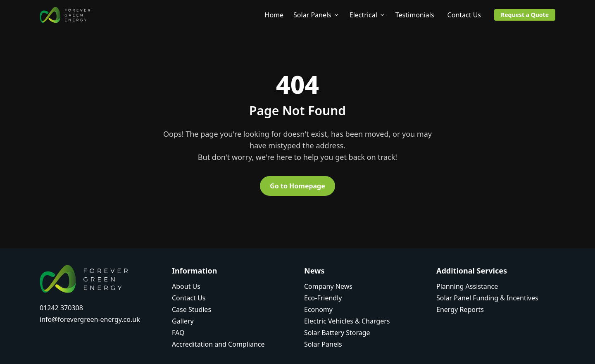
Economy (318, 309)
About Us (186, 286)
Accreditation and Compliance (218, 344)
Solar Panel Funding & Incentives (487, 298)
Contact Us (464, 15)
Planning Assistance (467, 286)
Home (274, 15)
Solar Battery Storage (337, 333)
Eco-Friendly (323, 298)
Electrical (368, 15)
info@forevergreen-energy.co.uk (90, 319)
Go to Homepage (297, 186)
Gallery (183, 321)
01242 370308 (61, 308)
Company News (328, 286)
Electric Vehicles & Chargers (347, 321)
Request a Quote (525, 15)
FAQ (178, 333)
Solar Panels (317, 15)
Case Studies (192, 309)
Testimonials (415, 15)
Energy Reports (460, 309)
